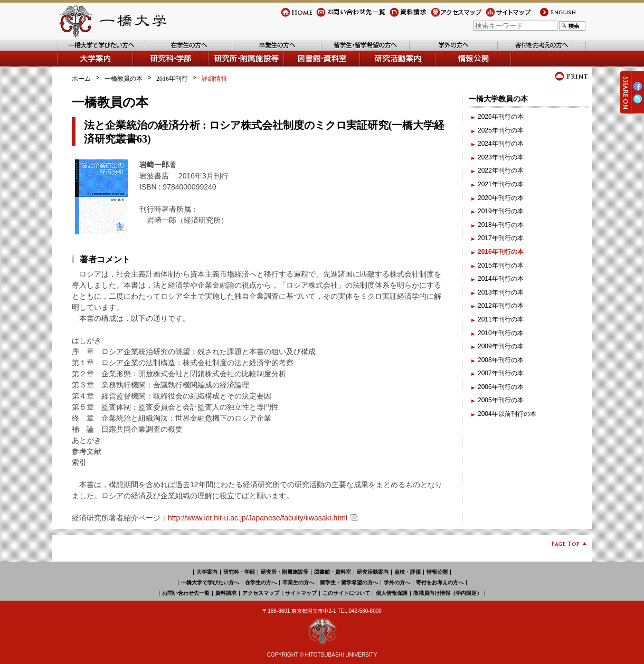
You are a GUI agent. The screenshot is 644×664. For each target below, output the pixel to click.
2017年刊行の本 (501, 238)
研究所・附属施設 (234, 66)
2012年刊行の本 (501, 306)
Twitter (638, 103)
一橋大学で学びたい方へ (92, 50)
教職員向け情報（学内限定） (448, 593)
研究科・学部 (239, 572)
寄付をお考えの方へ (526, 50)
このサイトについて (346, 593)
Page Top (565, 546)
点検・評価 (408, 572)
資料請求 (402, 17)
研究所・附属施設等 (285, 572)
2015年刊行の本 (501, 265)
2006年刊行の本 (501, 387)
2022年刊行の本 (501, 170)
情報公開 (449, 66)
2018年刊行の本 (501, 225)
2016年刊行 (172, 79)
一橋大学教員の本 (498, 99)
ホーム (81, 79)
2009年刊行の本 (501, 346)
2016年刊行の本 (501, 252)
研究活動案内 (380, 66)
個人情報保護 (392, 593)
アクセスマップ (453, 17)
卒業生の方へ (252, 50)
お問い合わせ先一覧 (345, 17)
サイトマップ (505, 17)
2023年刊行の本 (501, 157)
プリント (571, 76)
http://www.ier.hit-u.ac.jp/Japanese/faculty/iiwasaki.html (263, 518)
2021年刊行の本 (501, 184)
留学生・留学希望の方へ (356, 50)
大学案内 (70, 66)
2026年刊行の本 (501, 117)
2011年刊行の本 (501, 319)
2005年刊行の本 (501, 400)
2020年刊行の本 (501, 198)
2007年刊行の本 (501, 373)
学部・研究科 (153, 66)
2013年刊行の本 (501, 292)
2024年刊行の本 (501, 144)
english (548, 17)
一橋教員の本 (124, 79)
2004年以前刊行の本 (507, 414)
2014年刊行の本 (501, 279)
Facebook (638, 91)
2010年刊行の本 (501, 333)
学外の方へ (425, 50)
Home (289, 17)
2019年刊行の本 (501, 211)
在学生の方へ (164, 50)
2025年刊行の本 (501, 130)
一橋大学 (112, 21)
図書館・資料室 (307, 66)
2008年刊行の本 (501, 360)
